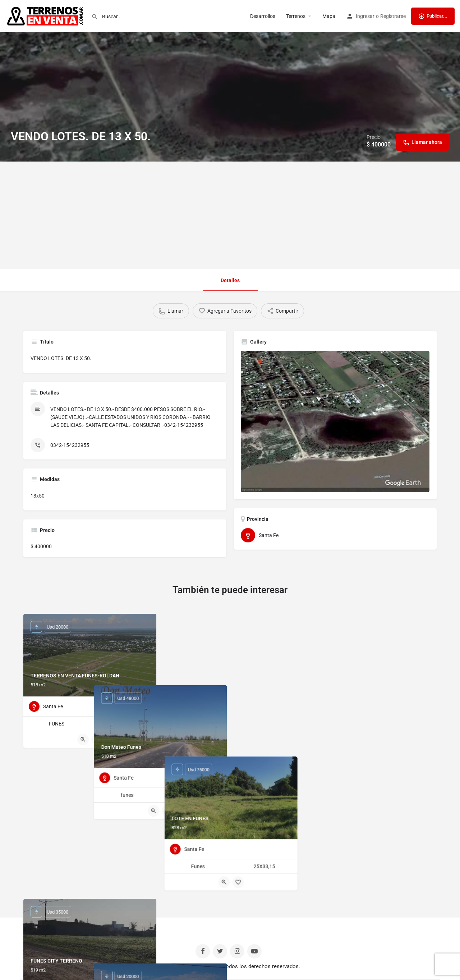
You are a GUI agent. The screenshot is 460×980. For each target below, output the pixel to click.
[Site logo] (46, 15)
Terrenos (296, 16)
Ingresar (365, 16)
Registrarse (393, 16)
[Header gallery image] (230, 81)
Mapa (329, 16)
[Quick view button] (83, 739)
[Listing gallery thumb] (335, 421)
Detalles (230, 280)
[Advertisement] (230, 215)
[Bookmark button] (97, 739)
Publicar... (433, 16)
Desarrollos (263, 16)
